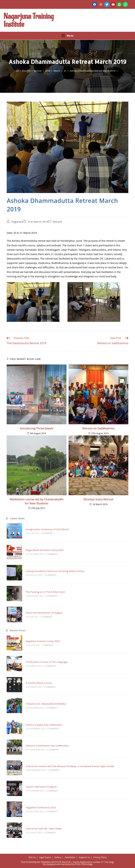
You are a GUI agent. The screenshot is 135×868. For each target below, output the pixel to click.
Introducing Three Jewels (37, 428)
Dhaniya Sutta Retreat (98, 499)
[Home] (17, 71)
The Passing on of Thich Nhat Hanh (46, 592)
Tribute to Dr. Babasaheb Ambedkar (46, 704)
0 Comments (47, 533)
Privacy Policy (100, 857)
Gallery (58, 857)
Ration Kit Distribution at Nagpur (44, 613)
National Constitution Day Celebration (47, 746)
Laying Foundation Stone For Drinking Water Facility (55, 571)
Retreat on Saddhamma (98, 428)
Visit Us (32, 857)
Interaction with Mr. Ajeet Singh (44, 828)
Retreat (57, 222)
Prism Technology (84, 864)
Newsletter (70, 857)
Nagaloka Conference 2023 (41, 807)
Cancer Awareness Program (41, 787)
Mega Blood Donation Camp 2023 (45, 550)
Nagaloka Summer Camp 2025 (43, 641)
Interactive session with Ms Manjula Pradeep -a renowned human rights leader (70, 766)
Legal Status (45, 857)
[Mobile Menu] (67, 36)
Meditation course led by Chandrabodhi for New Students (37, 501)
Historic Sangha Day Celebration (44, 725)
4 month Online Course (39, 683)
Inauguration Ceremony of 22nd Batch (47, 529)
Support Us (84, 857)
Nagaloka (17, 222)
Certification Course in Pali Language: (47, 662)
